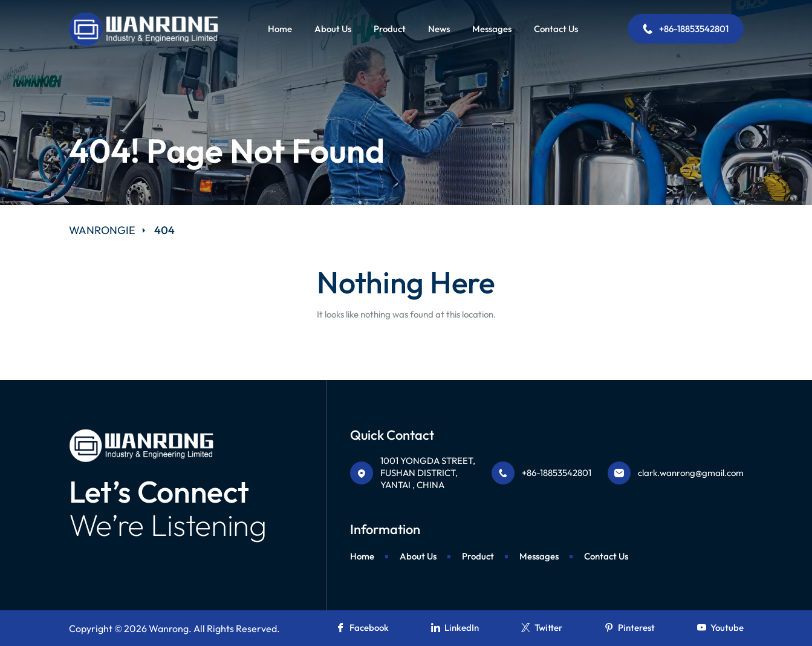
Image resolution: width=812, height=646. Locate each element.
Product (390, 29)
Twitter (542, 628)
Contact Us (556, 29)
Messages (492, 29)
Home (280, 29)
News (439, 29)
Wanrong (169, 628)
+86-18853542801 (686, 29)
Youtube (720, 628)
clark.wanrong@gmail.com (691, 473)
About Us (333, 29)
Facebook (362, 628)
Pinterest (630, 628)
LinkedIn (455, 628)
